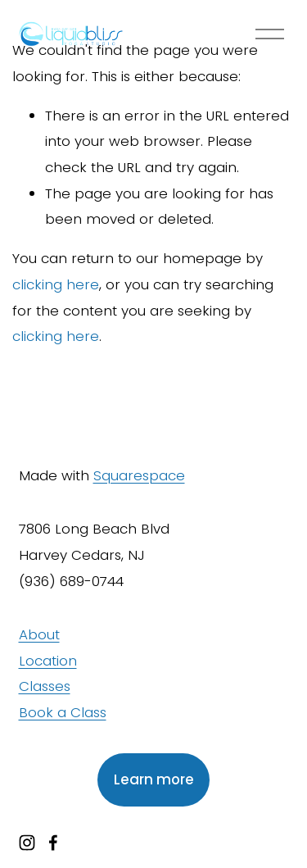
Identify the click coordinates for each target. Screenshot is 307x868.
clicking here (56, 284)
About (39, 634)
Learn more (154, 779)
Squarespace (139, 475)
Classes (45, 686)
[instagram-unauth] (27, 843)
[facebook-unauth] (53, 843)
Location (48, 661)
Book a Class (63, 712)
